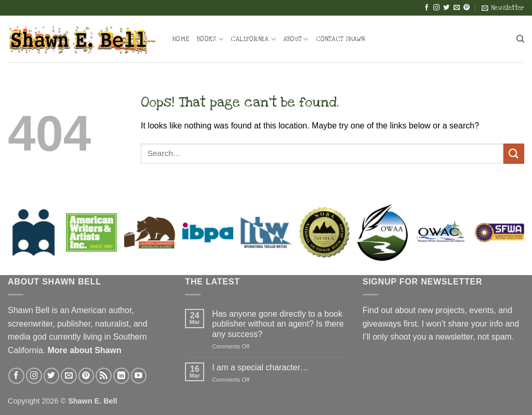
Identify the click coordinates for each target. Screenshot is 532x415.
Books (210, 39)
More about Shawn (84, 350)
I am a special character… (260, 367)
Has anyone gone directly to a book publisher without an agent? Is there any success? (278, 324)
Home (181, 39)
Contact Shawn (340, 39)
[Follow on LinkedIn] (121, 376)
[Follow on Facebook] (427, 8)
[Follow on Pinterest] (467, 8)
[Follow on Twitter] (446, 8)
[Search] (520, 39)
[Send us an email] (457, 8)
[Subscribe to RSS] (104, 376)
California (253, 39)
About (296, 39)
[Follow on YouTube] (139, 376)
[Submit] (514, 154)
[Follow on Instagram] (436, 8)
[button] (503, 8)
